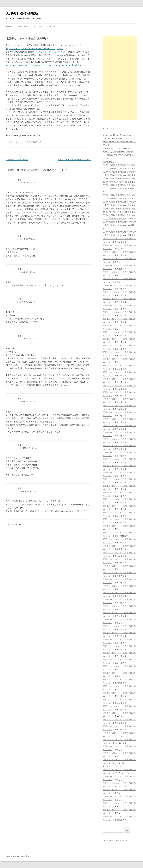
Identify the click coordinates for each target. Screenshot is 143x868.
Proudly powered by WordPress (18, 856)
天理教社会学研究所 (22, 13)
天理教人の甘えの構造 (17, 160)
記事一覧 (9, 27)
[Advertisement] (120, 78)
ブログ (18, 142)
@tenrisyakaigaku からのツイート (118, 840)
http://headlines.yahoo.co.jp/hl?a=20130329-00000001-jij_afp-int (34, 49)
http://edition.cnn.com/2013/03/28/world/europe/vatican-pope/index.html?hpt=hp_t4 (43, 65)
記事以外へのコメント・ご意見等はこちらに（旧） (38, 27)
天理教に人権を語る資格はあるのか (75, 160)
